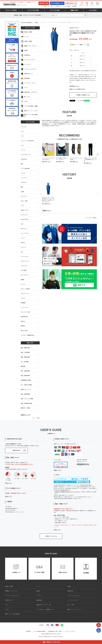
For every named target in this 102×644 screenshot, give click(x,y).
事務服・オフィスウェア (29, 46)
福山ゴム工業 (24, 331)
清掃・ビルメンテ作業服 (27, 399)
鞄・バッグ (25, 97)
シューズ (25, 37)
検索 (87, 4)
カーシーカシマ (25, 233)
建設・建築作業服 (25, 348)
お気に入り (82, 4)
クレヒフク (24, 196)
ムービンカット (25, 256)
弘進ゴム (23, 321)
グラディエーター (25, 261)
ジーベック (24, 178)
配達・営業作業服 (25, 376)
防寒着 (24, 51)
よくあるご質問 (67, 6)
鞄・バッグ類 (71, 605)
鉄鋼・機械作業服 (25, 357)
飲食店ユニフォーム (26, 389)
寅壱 (22, 164)
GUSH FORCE (25, 219)
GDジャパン (24, 229)
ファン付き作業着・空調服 (29, 106)
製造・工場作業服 (25, 352)
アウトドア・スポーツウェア (12, 596)
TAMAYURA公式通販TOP (27, 22)
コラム (93, 10)
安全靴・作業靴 (26, 32)
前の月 (22, 418)
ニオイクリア (24, 266)
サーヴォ (23, 284)
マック (22, 206)
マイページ (92, 4)
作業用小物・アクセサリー (29, 92)
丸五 (22, 252)
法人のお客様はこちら (57, 3)
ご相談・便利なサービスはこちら (51, 642)
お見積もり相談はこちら (83, 95)
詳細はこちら (8, 483)
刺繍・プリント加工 (49, 6)
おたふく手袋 (24, 201)
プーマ (22, 136)
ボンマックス (24, 215)
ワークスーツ (26, 64)
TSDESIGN (24, 159)
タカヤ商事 (24, 270)
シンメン (23, 238)
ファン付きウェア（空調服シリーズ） (46, 609)
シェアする (80, 101)
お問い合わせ (70, 3)
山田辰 (22, 192)
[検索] (65, 15)
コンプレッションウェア (29, 69)
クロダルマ (24, 182)
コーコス (23, 173)
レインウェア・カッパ (28, 83)
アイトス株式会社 (25, 168)
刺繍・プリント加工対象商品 (29, 115)
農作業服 (23, 366)
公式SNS (41, 625)
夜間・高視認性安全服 (26, 403)
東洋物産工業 (24, 317)
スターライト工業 (25, 312)
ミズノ (22, 131)
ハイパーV (23, 247)
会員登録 (28, 631)
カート (97, 4)
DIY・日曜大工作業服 (26, 385)
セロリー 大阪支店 (25, 289)
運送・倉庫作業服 (25, 394)
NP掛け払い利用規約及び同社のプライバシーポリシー (67, 492)
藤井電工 (23, 326)
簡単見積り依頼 (44, 3)
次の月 (39, 418)
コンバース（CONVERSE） (28, 141)
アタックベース (25, 293)
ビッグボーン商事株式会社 (28, 335)
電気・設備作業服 (25, 371)
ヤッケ (24, 88)
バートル (23, 150)
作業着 (36, 22)
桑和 (22, 187)
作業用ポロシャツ (27, 74)
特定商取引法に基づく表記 (55, 631)
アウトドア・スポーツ (28, 60)
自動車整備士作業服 (26, 380)
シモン (22, 145)
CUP (22, 224)
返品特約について (75, 86)
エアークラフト (25, 275)
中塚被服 (23, 303)
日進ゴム (23, 243)
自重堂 (22, 280)
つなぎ (24, 101)
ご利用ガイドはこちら (51, 536)
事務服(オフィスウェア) (11, 591)
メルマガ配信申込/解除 (39, 631)
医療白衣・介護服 (25, 408)
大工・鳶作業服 (25, 362)
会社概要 (74, 6)
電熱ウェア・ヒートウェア (29, 111)
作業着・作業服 (26, 41)
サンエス (23, 298)
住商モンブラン (25, 210)
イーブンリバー (25, 307)
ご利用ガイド (58, 6)
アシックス (24, 127)
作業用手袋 (25, 55)
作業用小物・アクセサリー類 (43, 605)
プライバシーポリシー (70, 631)
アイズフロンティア (26, 155)
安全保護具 (25, 78)
